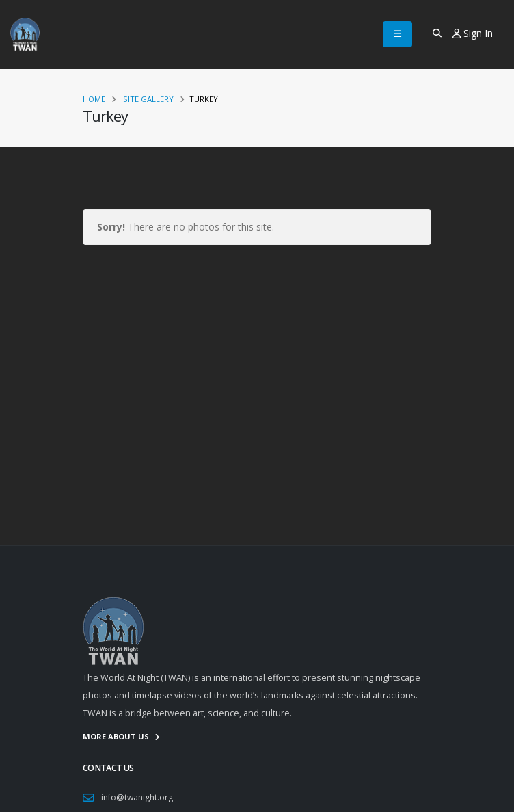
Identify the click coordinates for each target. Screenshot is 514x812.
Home (94, 99)
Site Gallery (148, 99)
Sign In (473, 33)
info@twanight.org (138, 797)
